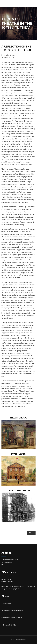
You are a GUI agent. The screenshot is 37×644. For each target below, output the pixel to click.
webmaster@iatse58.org (9, 625)
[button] (31, 533)
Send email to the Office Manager (12, 610)
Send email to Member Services (12, 618)
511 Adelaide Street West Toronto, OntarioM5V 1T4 (10, 562)
